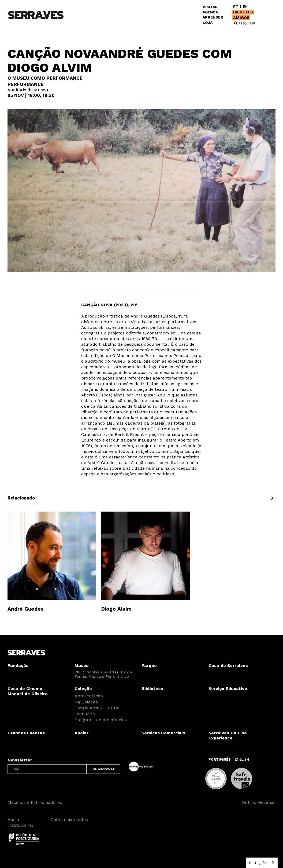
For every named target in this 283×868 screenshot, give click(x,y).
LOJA (208, 23)
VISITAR (210, 7)
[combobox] (262, 863)
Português (258, 863)
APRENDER (213, 17)
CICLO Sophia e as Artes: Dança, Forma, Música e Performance (104, 674)
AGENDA (210, 12)
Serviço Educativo (228, 689)
